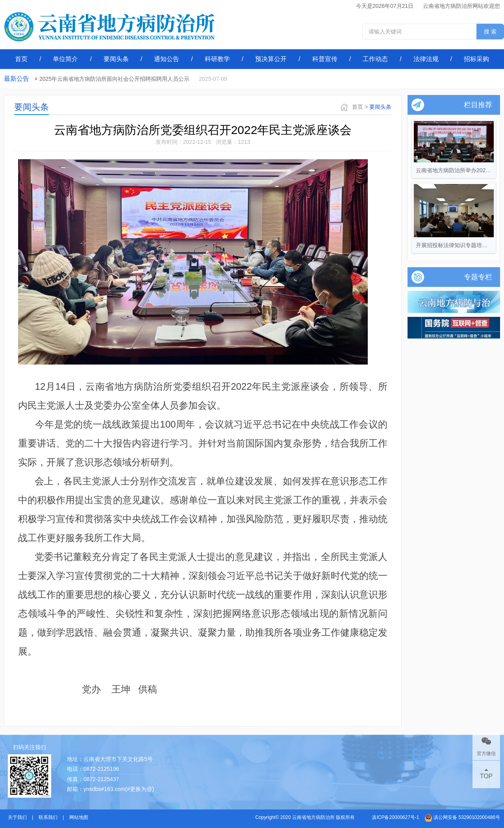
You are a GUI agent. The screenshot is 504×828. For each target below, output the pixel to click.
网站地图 (79, 817)
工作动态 (375, 59)
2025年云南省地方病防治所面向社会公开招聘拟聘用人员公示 (114, 79)
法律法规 (426, 59)
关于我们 (17, 817)
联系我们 (48, 817)
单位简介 (65, 59)
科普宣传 (325, 59)
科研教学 (217, 59)
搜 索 (490, 32)
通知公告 (167, 59)
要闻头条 (116, 59)
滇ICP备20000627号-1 (395, 817)
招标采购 (476, 59)
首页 (21, 59)
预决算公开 (271, 59)
